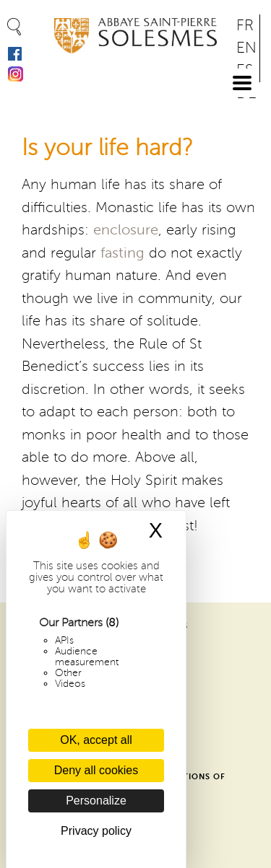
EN (246, 48)
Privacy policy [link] (96, 831)
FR (245, 26)
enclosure (126, 230)
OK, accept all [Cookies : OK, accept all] (96, 740)
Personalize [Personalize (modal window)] (96, 801)
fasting (122, 253)
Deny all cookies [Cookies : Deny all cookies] (96, 770)
